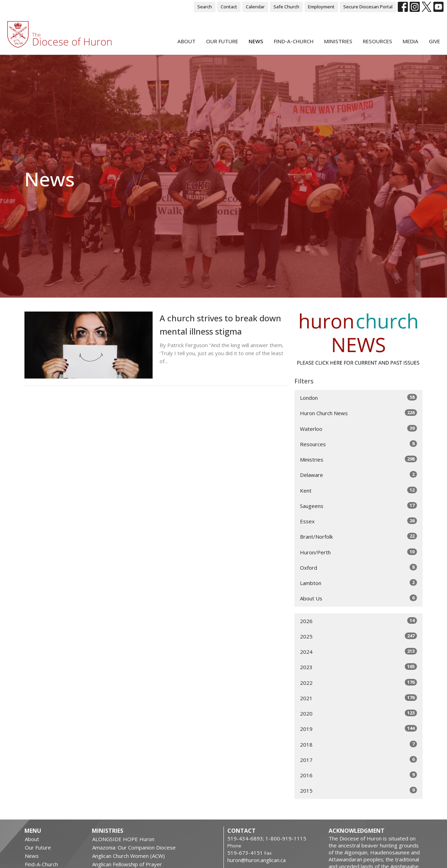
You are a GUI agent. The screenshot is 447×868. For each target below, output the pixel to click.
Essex (358, 521)
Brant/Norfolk (358, 536)
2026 (358, 621)
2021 (358, 698)
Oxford (358, 567)
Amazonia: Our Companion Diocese (134, 847)
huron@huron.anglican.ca (257, 860)
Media (411, 41)
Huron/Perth (358, 552)
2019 (358, 729)
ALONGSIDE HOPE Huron (123, 839)
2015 (358, 790)
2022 (358, 683)
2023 (358, 667)
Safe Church (286, 7)
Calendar (255, 7)
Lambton (358, 583)
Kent (358, 490)
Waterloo (358, 429)
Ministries (338, 41)
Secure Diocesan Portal (368, 7)
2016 (358, 775)
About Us (358, 598)
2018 (358, 744)
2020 (358, 713)
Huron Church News (358, 413)
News (256, 41)
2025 (358, 636)
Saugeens (358, 506)
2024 (358, 652)
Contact (229, 7)
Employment (321, 7)
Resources (378, 41)
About (186, 41)
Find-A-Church (294, 41)
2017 (358, 760)
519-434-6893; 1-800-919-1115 (267, 838)
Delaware (358, 475)
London (358, 398)
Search (205, 7)
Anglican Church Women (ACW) (129, 856)
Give (434, 41)
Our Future (222, 41)
